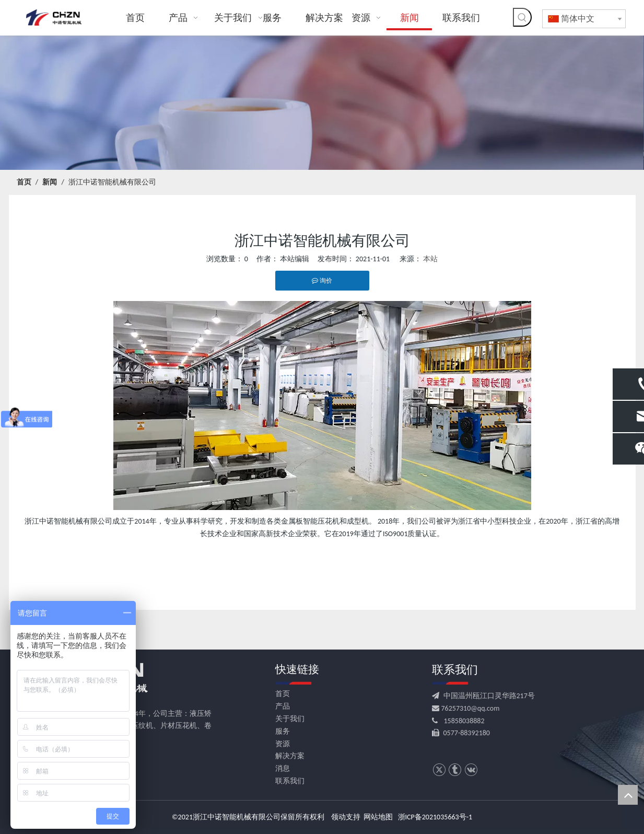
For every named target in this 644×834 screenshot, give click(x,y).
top (628, 795)
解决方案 (290, 756)
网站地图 (378, 817)
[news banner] (322, 103)
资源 (283, 744)
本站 (430, 259)
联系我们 (290, 781)
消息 (283, 768)
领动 (338, 817)
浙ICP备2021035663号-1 (435, 817)
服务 (283, 731)
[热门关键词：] (522, 17)
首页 (283, 694)
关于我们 (290, 719)
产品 (283, 706)
